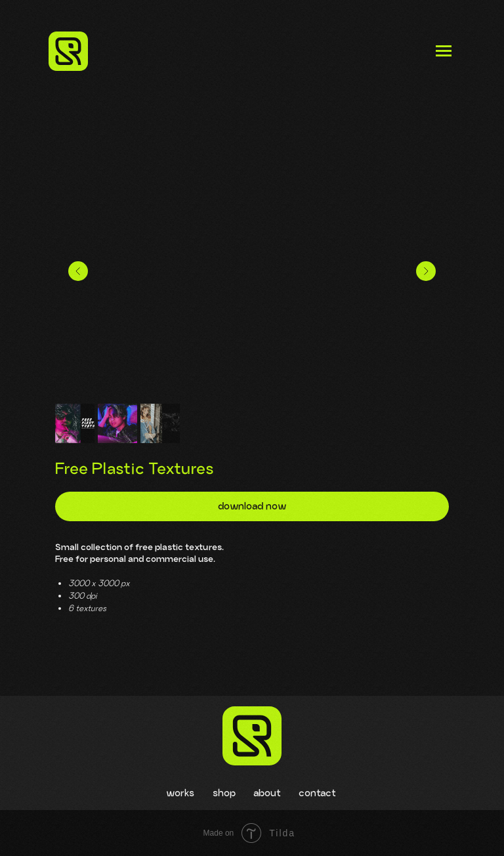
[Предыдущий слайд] (78, 271)
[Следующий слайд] (426, 271)
